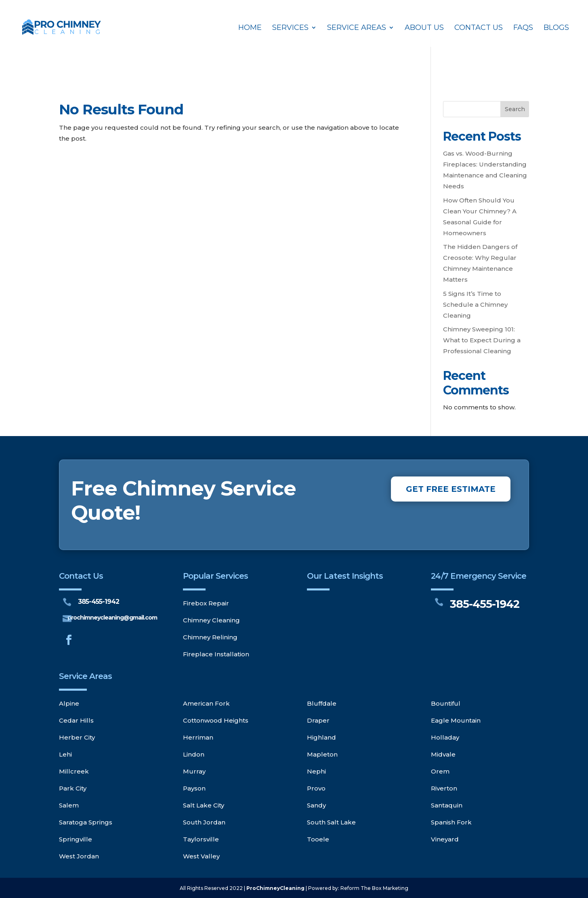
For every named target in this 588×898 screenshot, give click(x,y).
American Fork (206, 703)
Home (250, 28)
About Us (424, 28)
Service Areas (357, 28)
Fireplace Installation (216, 654)
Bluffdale (322, 703)
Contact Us (479, 28)
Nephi (316, 771)
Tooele (318, 839)
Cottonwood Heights (216, 720)
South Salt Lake (331, 822)
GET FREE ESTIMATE (451, 489)
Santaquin (447, 805)
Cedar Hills (76, 720)
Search (515, 109)
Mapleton (322, 754)
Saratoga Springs (86, 822)
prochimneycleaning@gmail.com (112, 618)
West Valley (201, 856)
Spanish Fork (451, 822)
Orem (440, 771)
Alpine (69, 703)
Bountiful (446, 703)
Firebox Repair (206, 603)
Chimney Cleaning (211, 620)
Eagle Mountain (456, 720)
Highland (321, 737)
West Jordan (79, 856)
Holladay (445, 737)
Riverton (444, 788)
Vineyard (445, 839)
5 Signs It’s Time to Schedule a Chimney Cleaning (475, 305)
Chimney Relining (210, 637)
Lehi (65, 754)
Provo (316, 788)
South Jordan (204, 822)
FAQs (523, 28)
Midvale (443, 754)
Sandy (316, 805)
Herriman (198, 737)
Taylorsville (201, 839)
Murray (194, 771)
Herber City (77, 737)
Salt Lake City (204, 805)
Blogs (556, 28)
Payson (194, 788)
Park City (73, 788)
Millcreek (74, 771)
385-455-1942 (99, 602)
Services (290, 28)
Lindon (194, 754)
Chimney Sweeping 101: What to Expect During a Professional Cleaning (482, 340)
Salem (69, 805)
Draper (318, 720)
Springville (76, 839)
